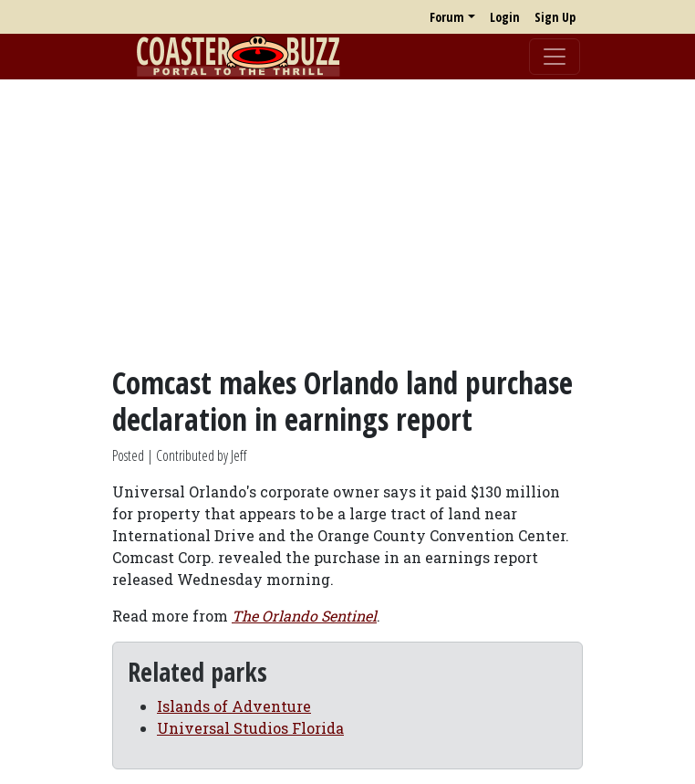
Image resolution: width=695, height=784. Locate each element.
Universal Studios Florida (250, 728)
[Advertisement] (347, 222)
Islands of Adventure (234, 706)
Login (505, 17)
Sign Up (555, 17)
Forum (447, 17)
